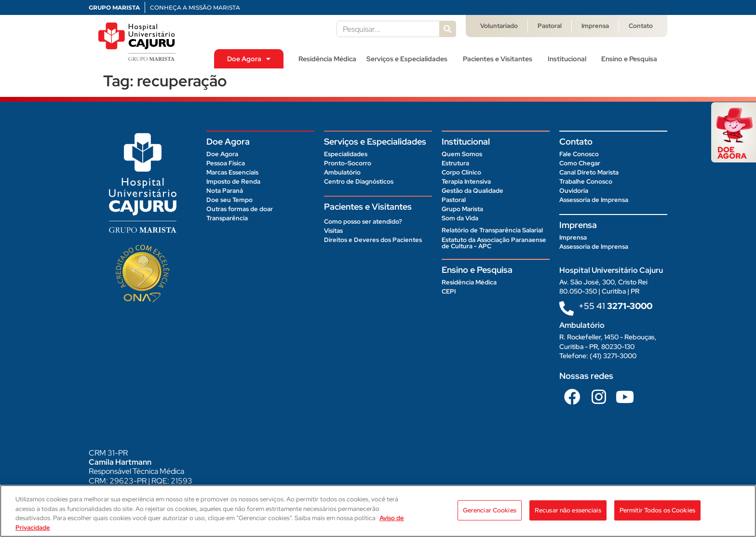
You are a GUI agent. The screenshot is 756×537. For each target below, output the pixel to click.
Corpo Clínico (461, 172)
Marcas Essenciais (232, 172)
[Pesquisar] (447, 29)
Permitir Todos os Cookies (657, 515)
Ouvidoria (574, 191)
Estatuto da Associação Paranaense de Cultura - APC (494, 243)
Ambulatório (342, 172)
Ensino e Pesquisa (632, 59)
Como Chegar (580, 163)
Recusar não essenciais (568, 515)
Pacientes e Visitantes (500, 59)
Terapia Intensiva (466, 181)
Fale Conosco (579, 154)
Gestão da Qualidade (472, 191)
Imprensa (595, 26)
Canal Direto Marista (589, 172)
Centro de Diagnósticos (359, 181)
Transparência (227, 218)
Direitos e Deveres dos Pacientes (373, 240)
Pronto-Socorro (348, 163)
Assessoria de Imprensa (594, 200)
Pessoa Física (226, 163)
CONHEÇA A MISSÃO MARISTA (195, 7)
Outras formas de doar (240, 209)
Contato (641, 26)
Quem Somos (462, 154)
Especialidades (346, 154)
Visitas (333, 231)
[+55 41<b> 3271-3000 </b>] (567, 309)
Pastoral (550, 26)
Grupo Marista (462, 209)
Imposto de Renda (233, 181)
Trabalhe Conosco (586, 181)
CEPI (449, 291)
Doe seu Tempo (229, 200)
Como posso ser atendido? (363, 222)
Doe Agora (249, 59)
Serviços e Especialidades (409, 59)
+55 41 (615, 306)
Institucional (569, 59)
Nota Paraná (225, 191)
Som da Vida (460, 218)
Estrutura (455, 163)
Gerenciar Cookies (490, 515)
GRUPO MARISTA (114, 7)
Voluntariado (499, 26)
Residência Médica (327, 59)
